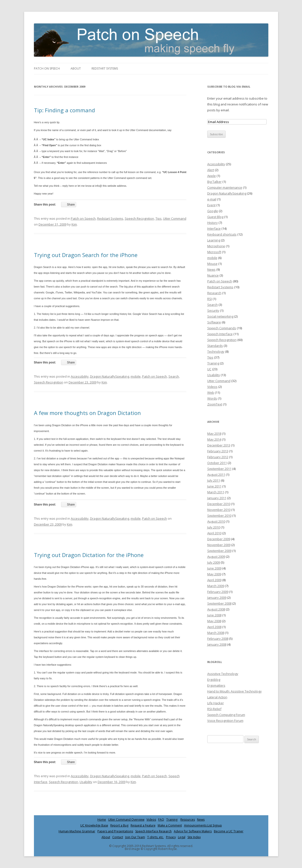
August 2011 (216, 475)
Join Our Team (135, 837)
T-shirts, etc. (156, 837)
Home (102, 820)
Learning (214, 240)
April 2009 (214, 580)
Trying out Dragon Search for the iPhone (86, 255)
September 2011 (219, 469)
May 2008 (214, 621)
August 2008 (216, 609)
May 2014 (214, 439)
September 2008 (219, 603)
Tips (159, 218)
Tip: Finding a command (64, 110)
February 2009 (218, 592)
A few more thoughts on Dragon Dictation (87, 413)
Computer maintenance (225, 187)
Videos (212, 387)
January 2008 (217, 644)
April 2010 (214, 533)
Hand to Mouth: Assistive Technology (234, 691)
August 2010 (216, 521)
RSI (210, 299)
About (76, 68)
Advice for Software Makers (193, 831)
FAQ (161, 820)
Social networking (220, 316)
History (213, 223)
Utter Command (175, 218)
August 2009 (216, 557)
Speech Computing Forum (226, 715)
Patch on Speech (47, 68)
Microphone (216, 246)
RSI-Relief (214, 709)
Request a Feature (143, 825)
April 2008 (214, 627)
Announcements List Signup (203, 825)
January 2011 (217, 498)
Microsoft (214, 252)
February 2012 (218, 457)
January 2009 (217, 598)
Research (214, 293)
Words (212, 398)
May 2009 (214, 574)
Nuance (213, 275)
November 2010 (219, 510)
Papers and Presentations (115, 831)
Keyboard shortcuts (222, 234)
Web (211, 393)
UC (209, 369)
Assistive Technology (223, 674)
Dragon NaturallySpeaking (110, 376)
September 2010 (219, 516)
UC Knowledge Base (94, 825)
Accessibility (80, 376)
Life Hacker (216, 703)
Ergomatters (216, 685)
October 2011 (217, 463)
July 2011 (214, 480)
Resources (188, 820)
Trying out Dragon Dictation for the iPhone (89, 555)
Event (211, 205)
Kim (74, 224)
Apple (212, 176)
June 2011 (214, 486)
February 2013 (218, 451)
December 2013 (219, 445)
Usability (86, 782)
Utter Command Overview (126, 820)
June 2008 (214, 615)
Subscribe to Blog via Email (229, 87)
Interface (214, 228)
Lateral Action (217, 697)
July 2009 (214, 562)
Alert (211, 170)
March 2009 (216, 586)
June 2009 (214, 568)
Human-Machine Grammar (77, 831)
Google (213, 211)
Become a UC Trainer (229, 831)
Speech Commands (222, 328)
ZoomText (215, 404)
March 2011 (216, 492)
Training (213, 363)
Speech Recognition (139, 218)
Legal (182, 837)
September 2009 (219, 551)
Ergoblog (214, 680)
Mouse (212, 264)
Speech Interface (220, 334)
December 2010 (219, 504)
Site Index (194, 837)
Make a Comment (170, 825)
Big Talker (214, 182)
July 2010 (214, 527)
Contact (118, 837)
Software (214, 322)
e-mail (212, 199)
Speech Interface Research (153, 831)
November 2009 (219, 545)
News (211, 269)
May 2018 (214, 434)
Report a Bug (119, 825)
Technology (216, 351)
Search (174, 376)
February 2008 (218, 639)
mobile (136, 376)
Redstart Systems (105, 68)
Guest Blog (215, 217)
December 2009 (219, 539)
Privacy (171, 837)
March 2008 (216, 633)
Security (213, 310)
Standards (215, 346)
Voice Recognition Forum (225, 721)
